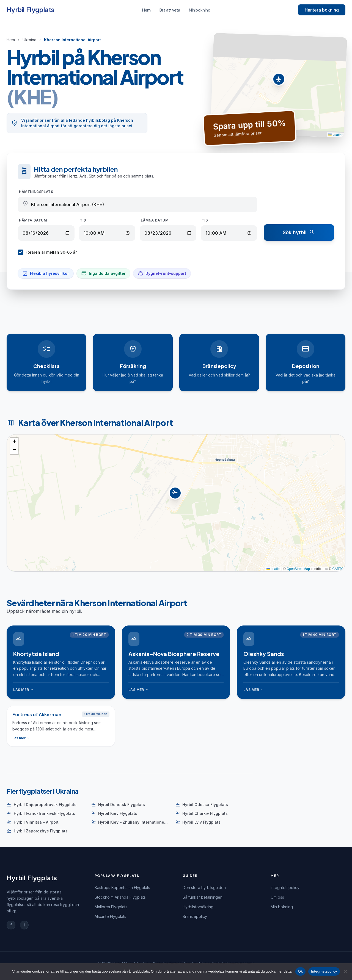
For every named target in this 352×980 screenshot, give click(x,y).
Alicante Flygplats (110, 916)
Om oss (277, 897)
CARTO (338, 569)
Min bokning (200, 10)
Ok (300, 971)
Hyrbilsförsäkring (198, 907)
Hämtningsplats (36, 192)
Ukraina (29, 40)
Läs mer (24, 690)
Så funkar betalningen (203, 897)
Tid (83, 220)
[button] (279, 81)
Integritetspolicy (285, 888)
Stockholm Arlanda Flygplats (120, 897)
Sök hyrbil (299, 232)
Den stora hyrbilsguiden (204, 888)
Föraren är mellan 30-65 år (47, 252)
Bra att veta (170, 10)
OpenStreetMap (298, 569)
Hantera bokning (322, 10)
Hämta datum (33, 220)
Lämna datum (155, 220)
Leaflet (335, 135)
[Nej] (345, 971)
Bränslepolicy (195, 916)
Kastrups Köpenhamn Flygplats (122, 888)
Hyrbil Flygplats (30, 10)
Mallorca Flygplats (111, 907)
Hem (146, 10)
